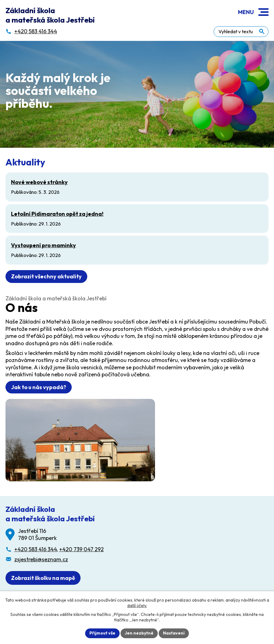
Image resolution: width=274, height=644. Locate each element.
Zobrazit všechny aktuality (46, 276)
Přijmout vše (102, 633)
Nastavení (174, 633)
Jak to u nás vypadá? (39, 387)
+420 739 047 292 (81, 549)
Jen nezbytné (139, 633)
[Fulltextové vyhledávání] (241, 32)
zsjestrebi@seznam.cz (41, 559)
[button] (263, 12)
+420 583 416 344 (36, 549)
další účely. (137, 606)
